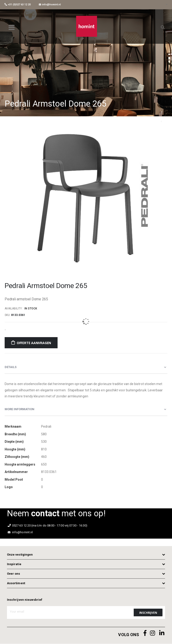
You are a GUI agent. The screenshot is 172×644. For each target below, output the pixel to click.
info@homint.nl (50, 5)
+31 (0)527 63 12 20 (18, 5)
